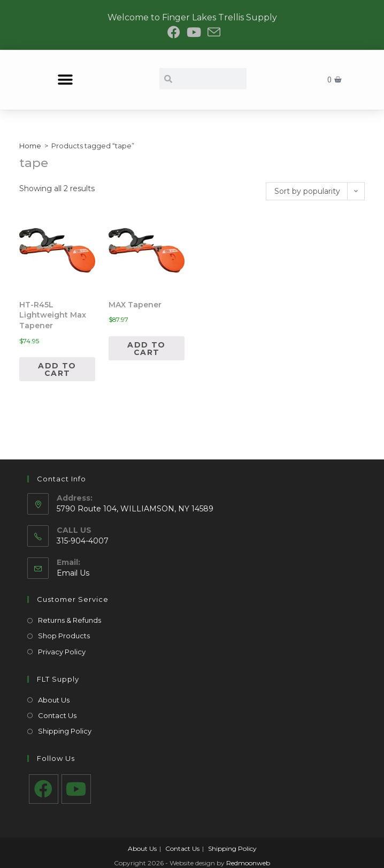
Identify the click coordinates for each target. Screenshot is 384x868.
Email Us (73, 573)
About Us (54, 700)
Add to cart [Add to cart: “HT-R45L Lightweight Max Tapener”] (57, 369)
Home (30, 146)
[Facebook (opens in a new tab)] (174, 32)
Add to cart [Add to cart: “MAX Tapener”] (146, 349)
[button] (65, 80)
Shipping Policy (65, 731)
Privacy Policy (62, 652)
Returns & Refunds (70, 620)
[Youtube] (76, 789)
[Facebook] (44, 789)
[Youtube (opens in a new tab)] (194, 32)
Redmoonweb (248, 863)
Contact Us (57, 715)
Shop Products (64, 636)
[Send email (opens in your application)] (212, 32)
